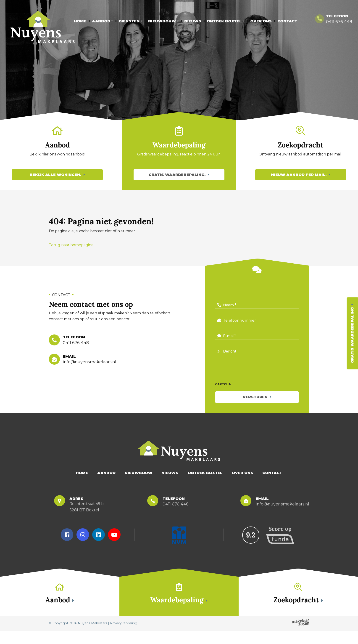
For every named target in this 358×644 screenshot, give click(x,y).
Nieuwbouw (162, 21)
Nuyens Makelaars (92, 636)
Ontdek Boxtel (224, 21)
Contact (287, 21)
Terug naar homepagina (71, 252)
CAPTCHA (223, 391)
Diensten (129, 21)
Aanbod (101, 21)
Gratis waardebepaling (352, 335)
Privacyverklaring (124, 636)
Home (80, 21)
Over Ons (261, 21)
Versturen (255, 404)
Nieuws (193, 21)
